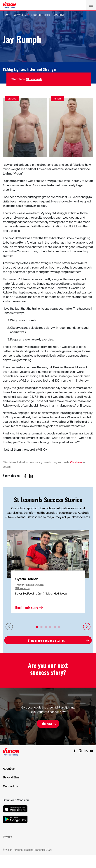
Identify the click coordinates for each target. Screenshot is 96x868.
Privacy (7, 837)
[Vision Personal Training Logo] (9, 5)
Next (87, 627)
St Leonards (34, 79)
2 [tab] (41, 627)
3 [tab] (46, 627)
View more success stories (46, 640)
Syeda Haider (27, 579)
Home (6, 15)
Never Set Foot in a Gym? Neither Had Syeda (41, 594)
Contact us (10, 786)
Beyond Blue (11, 777)
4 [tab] (50, 627)
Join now (46, 724)
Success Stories (40, 15)
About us (9, 769)
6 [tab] (59, 627)
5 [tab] (55, 627)
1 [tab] (37, 627)
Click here (76, 462)
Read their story (27, 608)
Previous (9, 627)
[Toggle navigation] (91, 5)
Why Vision (20, 15)
